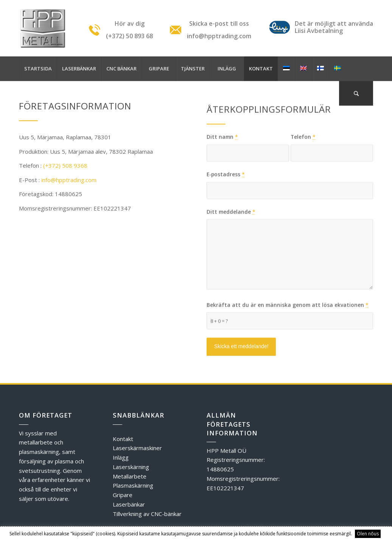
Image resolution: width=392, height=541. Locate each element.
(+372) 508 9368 (65, 165)
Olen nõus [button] (368, 534)
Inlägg (121, 457)
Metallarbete (130, 476)
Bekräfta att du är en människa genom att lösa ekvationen (288, 331)
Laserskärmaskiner (137, 448)
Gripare (123, 495)
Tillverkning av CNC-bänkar (147, 514)
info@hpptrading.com (69, 180)
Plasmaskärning (133, 485)
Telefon (303, 163)
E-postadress (226, 200)
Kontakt (123, 439)
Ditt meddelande (231, 238)
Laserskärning (131, 467)
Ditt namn (222, 163)
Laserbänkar (129, 504)
